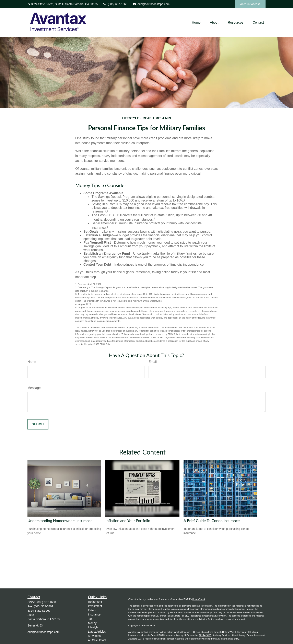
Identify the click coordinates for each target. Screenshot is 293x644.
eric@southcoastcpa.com (151, 4)
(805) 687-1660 (115, 4)
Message (34, 388)
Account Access (250, 4)
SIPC (209, 635)
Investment (95, 606)
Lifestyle (93, 627)
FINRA (202, 635)
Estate (92, 610)
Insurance (94, 614)
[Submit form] (38, 424)
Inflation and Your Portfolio (128, 521)
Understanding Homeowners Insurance (60, 521)
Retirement (95, 602)
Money (92, 623)
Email (153, 362)
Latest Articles (97, 632)
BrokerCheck (199, 599)
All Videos (94, 636)
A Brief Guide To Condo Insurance (212, 521)
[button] (196, 23)
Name (32, 362)
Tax (90, 619)
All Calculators (97, 640)
